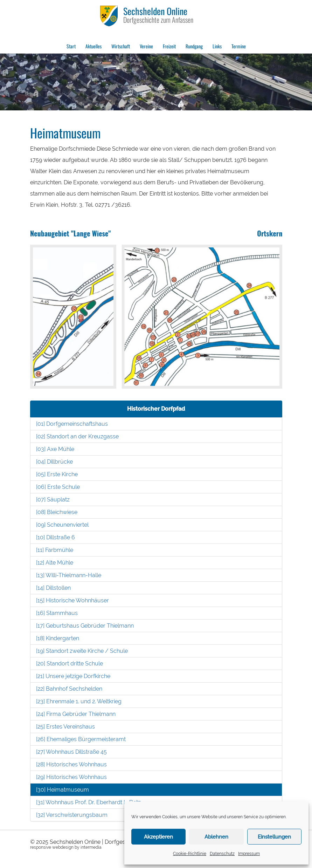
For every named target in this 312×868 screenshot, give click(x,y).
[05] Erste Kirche (57, 474)
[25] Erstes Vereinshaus (65, 727)
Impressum (249, 854)
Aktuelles (93, 46)
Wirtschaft (121, 46)
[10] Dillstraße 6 (56, 537)
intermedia (91, 847)
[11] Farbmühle (55, 550)
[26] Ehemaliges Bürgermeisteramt (81, 739)
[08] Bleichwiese (57, 512)
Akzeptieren (158, 837)
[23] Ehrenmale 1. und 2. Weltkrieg (79, 701)
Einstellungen (274, 837)
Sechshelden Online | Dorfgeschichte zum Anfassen (116, 842)
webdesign (63, 847)
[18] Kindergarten (58, 638)
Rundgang (194, 46)
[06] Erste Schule (58, 487)
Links (217, 46)
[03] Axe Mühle (55, 449)
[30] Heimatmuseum (63, 790)
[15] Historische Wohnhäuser (72, 600)
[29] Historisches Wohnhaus (71, 777)
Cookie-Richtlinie (190, 854)
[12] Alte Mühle (55, 563)
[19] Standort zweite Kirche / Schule (82, 651)
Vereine (146, 46)
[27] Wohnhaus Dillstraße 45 (71, 752)
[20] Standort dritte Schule (70, 664)
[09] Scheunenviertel (62, 525)
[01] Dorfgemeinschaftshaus (72, 424)
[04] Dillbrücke (54, 462)
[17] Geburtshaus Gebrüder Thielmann (85, 626)
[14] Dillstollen (53, 588)
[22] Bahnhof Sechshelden (69, 689)
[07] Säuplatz (53, 500)
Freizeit (169, 46)
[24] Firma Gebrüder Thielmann (76, 714)
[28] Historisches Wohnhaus (71, 764)
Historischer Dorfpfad (156, 409)
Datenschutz (222, 854)
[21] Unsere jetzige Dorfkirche (73, 676)
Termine (239, 46)
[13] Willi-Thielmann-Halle (69, 575)
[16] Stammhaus (57, 613)
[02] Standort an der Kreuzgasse (77, 436)
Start (71, 46)
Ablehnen (216, 837)
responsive (41, 847)
